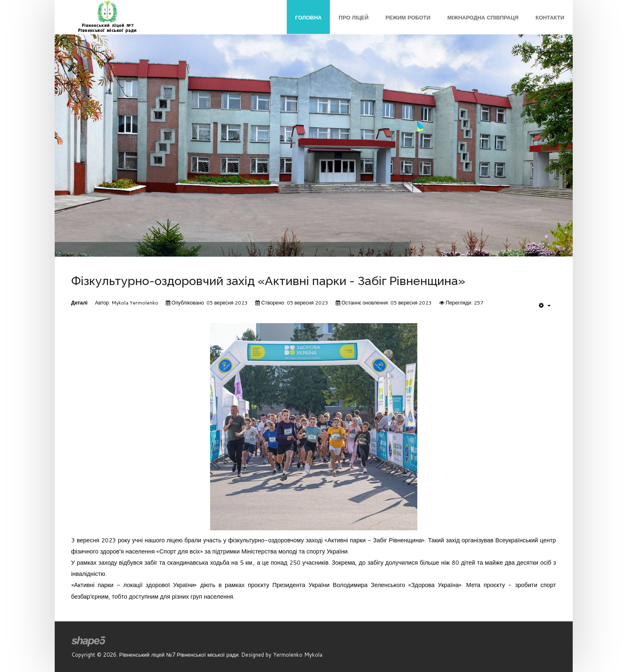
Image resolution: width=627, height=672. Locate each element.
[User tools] (545, 305)
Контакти (550, 17)
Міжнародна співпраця (483, 17)
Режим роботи (408, 17)
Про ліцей (353, 17)
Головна (308, 17)
